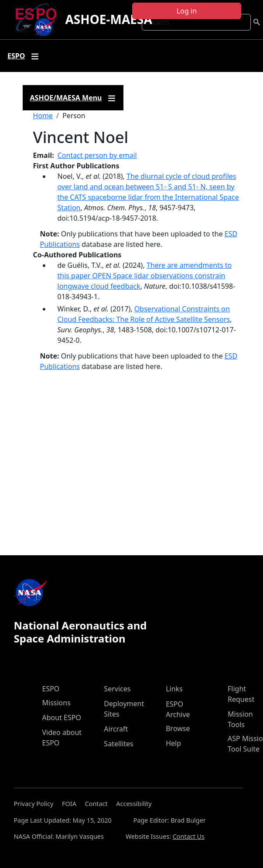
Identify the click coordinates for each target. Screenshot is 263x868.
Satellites (118, 744)
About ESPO (62, 718)
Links (174, 689)
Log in (187, 11)
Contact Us (189, 836)
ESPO (51, 689)
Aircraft (116, 729)
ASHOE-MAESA (108, 19)
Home (43, 116)
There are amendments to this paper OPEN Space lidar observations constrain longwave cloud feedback (145, 276)
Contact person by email (97, 155)
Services (117, 689)
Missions (56, 703)
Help (173, 743)
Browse (178, 728)
